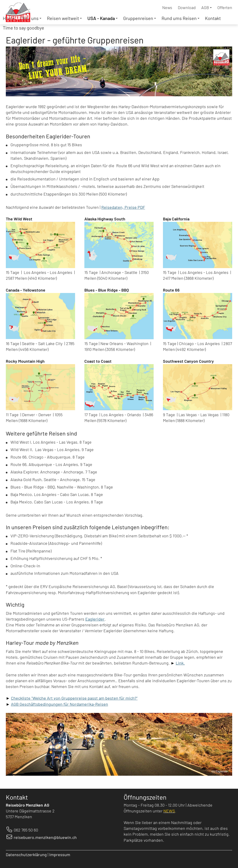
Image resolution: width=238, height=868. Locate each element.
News (167, 7)
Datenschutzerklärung (26, 855)
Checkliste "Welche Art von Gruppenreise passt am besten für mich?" (74, 698)
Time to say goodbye (23, 28)
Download (187, 7)
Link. (180, 663)
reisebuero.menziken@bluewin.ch (45, 837)
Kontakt (213, 18)
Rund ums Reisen (180, 18)
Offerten (225, 7)
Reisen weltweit (64, 18)
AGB (207, 7)
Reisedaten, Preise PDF (123, 207)
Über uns (31, 18)
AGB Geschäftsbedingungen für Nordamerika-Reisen (59, 704)
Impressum (60, 855)
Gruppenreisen (140, 18)
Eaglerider (95, 619)
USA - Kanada (102, 18)
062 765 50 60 (26, 830)
